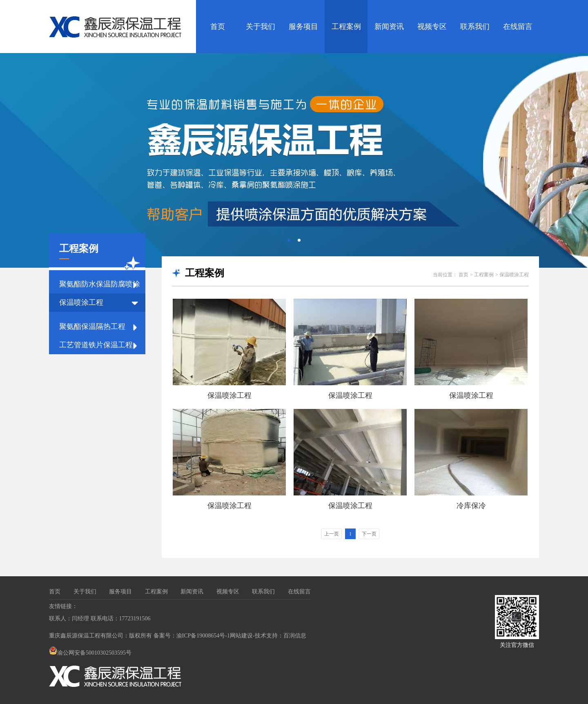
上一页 (332, 534)
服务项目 (303, 27)
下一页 (369, 534)
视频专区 (432, 27)
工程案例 (346, 27)
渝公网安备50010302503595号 (90, 653)
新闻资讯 (389, 27)
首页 (218, 27)
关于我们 (261, 27)
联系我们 (475, 27)
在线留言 (518, 27)
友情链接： (63, 606)
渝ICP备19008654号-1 (203, 636)
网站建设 (241, 636)
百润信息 (295, 636)
